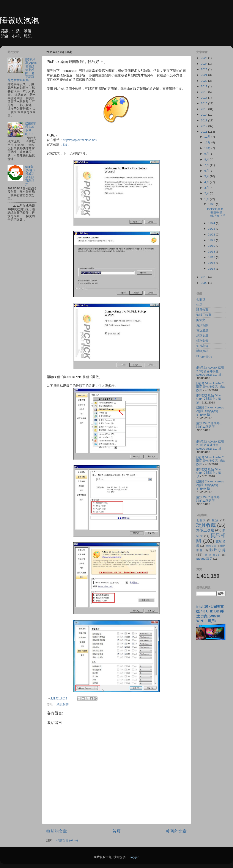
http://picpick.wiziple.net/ (80, 140)
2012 (205, 126)
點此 (66, 144)
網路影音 (202, 341)
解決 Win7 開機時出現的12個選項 (209, 425)
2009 (205, 283)
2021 (205, 75)
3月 (207, 188)
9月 (207, 154)
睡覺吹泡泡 (19, 21)
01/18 (212, 252)
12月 (208, 137)
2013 (205, 120)
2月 (207, 193)
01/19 (212, 246)
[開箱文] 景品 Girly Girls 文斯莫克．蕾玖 (209, 399)
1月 (207, 199)
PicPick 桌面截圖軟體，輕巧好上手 (216, 213)
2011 (205, 132)
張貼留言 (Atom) (67, 840)
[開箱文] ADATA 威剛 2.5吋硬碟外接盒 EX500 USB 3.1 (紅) (210, 371)
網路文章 (202, 336)
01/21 (212, 240)
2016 (205, 103)
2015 (205, 109)
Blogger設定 (204, 356)
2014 (205, 115)
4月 (207, 182)
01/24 (212, 223)
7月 (207, 165)
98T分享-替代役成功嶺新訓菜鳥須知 (30, 176)
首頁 (116, 831)
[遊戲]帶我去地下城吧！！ (31, 129)
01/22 (212, 235)
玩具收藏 (202, 310)
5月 (207, 176)
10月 (208, 148)
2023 (205, 69)
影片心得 (202, 346)
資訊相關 (63, 704)
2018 (205, 92)
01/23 (212, 229)
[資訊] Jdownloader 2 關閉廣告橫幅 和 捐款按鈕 (211, 387)
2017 (205, 98)
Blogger (134, 857)
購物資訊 (202, 351)
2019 (205, 86)
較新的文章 (57, 831)
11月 (208, 142)
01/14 (212, 269)
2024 (205, 64)
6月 (207, 171)
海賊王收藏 (204, 315)
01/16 (212, 263)
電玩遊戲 (202, 330)
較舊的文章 (176, 831)
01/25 (212, 204)
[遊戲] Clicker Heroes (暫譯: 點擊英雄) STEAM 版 (210, 411)
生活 (199, 305)
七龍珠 (201, 299)
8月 (207, 159)
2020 (205, 81)
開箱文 (201, 320)
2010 (205, 277)
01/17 (212, 257)
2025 (205, 58)
